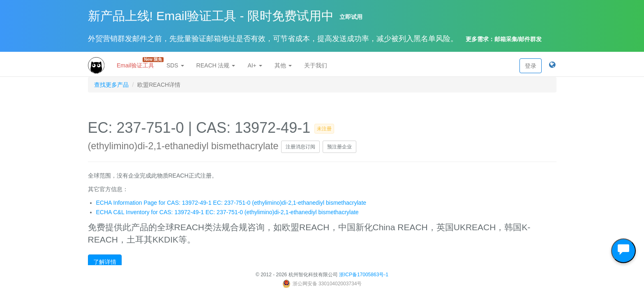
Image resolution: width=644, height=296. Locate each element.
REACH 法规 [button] (216, 65)
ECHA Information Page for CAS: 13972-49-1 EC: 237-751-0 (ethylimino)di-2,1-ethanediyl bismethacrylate (231, 203)
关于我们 (316, 65)
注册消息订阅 (300, 147)
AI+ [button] (255, 65)
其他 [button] (283, 65)
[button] (552, 65)
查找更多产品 (111, 85)
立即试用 (351, 17)
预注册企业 (339, 147)
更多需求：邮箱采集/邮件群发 (504, 39)
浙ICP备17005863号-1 (364, 275)
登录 (531, 66)
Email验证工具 (138, 63)
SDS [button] (175, 65)
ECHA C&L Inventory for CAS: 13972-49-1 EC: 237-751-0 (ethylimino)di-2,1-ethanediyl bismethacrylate (227, 212)
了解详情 (105, 262)
